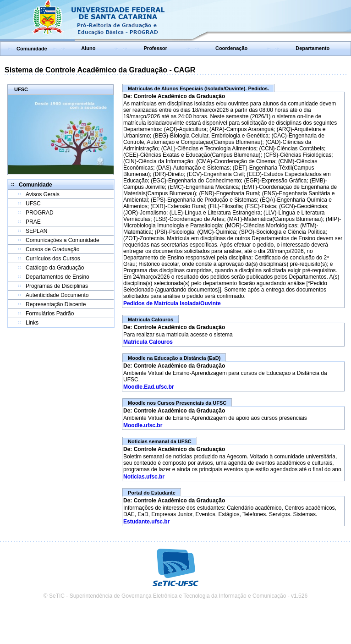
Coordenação (231, 48)
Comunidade (32, 49)
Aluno (88, 48)
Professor (156, 48)
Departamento (313, 48)
